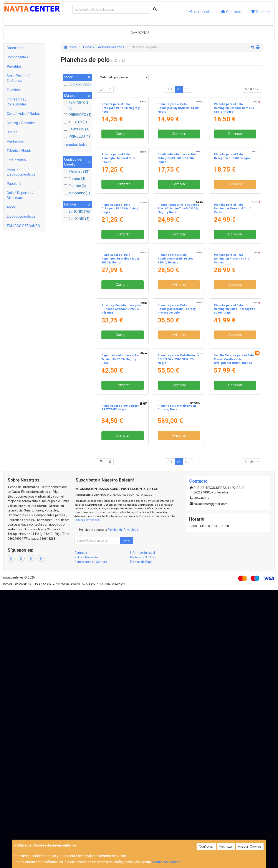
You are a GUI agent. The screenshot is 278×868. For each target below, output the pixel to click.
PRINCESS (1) (77, 136)
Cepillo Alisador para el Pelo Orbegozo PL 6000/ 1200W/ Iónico (178, 238)
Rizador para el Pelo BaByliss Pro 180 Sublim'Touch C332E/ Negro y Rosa (178, 328)
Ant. (170, 89)
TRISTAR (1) (75, 122)
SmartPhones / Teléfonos (18, 78)
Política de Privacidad (87, 798)
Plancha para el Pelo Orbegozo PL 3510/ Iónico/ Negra (120, 328)
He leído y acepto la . (109, 808)
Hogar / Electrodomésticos (21, 172)
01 (179, 89)
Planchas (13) (77, 172)
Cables (12, 132)
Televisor (14, 90)
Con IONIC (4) (77, 219)
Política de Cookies (167, 862)
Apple (11, 207)
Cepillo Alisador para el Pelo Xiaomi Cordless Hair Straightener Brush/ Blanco (234, 597)
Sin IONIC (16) (77, 211)
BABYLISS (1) (77, 129)
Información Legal (142, 831)
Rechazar (226, 847)
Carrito (260, 12)
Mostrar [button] (252, 89)
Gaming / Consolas (21, 123)
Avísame (235, 264)
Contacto (231, 12)
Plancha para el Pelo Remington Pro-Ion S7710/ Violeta (232, 418)
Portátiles (14, 67)
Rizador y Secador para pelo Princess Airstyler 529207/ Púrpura (121, 508)
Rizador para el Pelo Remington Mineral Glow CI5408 (118, 238)
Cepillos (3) (75, 186)
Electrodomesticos (21, 216)
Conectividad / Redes (23, 114)
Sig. (188, 89)
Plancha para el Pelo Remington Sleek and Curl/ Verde (232, 328)
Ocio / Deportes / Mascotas (20, 195)
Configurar (206, 847)
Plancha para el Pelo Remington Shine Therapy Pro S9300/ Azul (235, 508)
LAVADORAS (139, 33)
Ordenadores (17, 48)
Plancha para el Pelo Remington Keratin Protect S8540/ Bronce (176, 418)
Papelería (14, 184)
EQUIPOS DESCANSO (23, 226)
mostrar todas (77, 145)
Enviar (127, 818)
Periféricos (15, 141)
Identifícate (200, 12)
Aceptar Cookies (250, 847)
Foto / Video (16, 160)
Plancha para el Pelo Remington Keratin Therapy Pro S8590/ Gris (177, 508)
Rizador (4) (75, 179)
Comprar (123, 173)
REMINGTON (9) (76, 105)
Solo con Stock (78, 84)
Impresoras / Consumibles (17, 102)
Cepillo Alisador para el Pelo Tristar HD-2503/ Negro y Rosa (121, 597)
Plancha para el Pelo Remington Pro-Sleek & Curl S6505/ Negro (121, 418)
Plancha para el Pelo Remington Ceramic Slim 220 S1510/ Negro (234, 148)
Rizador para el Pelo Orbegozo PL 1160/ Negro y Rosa (121, 148)
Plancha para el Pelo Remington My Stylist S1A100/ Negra (178, 148)
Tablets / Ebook (19, 151)
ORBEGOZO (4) (78, 115)
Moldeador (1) (77, 193)
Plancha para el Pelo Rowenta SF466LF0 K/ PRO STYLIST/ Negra (178, 597)
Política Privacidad (87, 835)
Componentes (17, 57)
